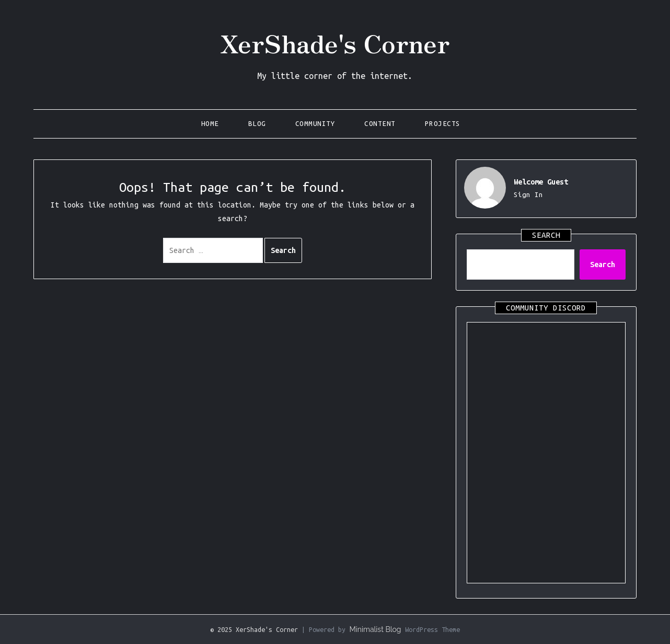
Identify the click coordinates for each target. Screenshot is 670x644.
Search (603, 264)
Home (210, 124)
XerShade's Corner (335, 42)
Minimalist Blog (375, 629)
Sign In (528, 195)
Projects (443, 124)
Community (315, 124)
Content (380, 124)
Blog (257, 124)
